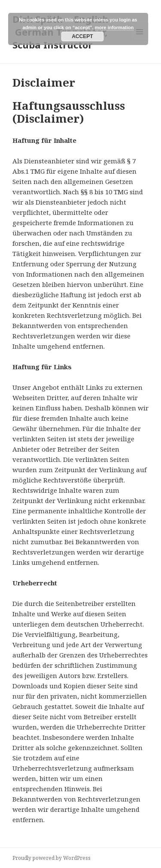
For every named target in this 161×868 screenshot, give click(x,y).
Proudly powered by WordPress (52, 858)
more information (114, 27)
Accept (82, 36)
